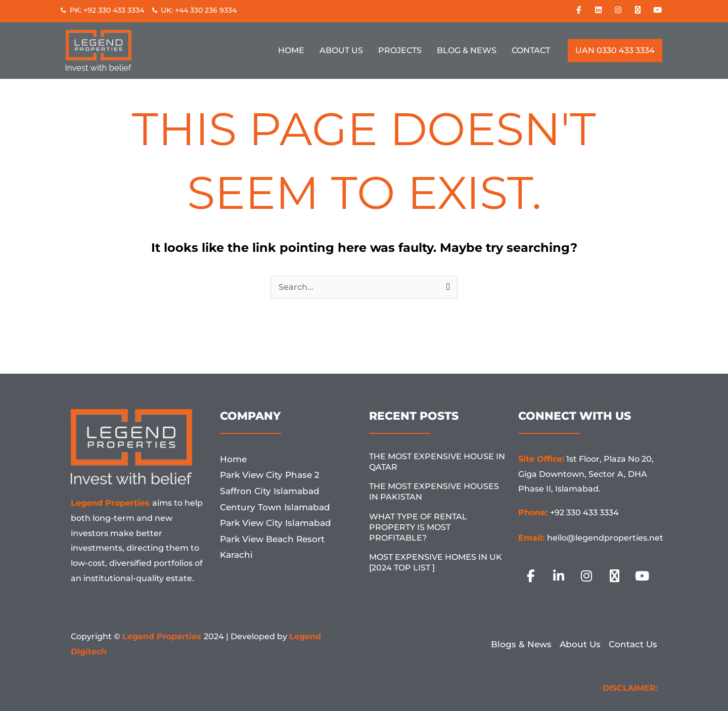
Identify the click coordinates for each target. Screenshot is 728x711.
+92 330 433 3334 (584, 513)
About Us (341, 50)
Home (291, 50)
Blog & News (467, 50)
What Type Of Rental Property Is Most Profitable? (418, 527)
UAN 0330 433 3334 (615, 50)
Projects (400, 50)
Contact (531, 50)
